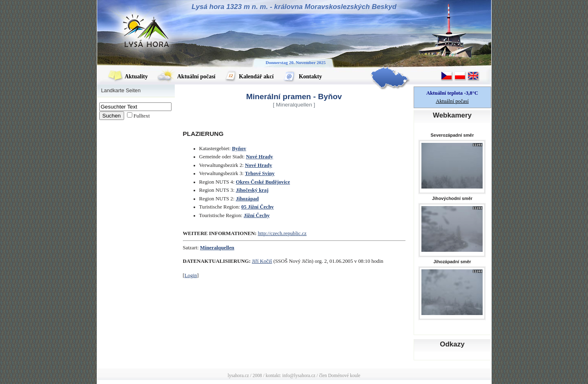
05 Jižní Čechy (258, 207)
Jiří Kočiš (262, 261)
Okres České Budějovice (263, 182)
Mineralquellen (217, 248)
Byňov (239, 149)
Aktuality (128, 77)
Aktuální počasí (186, 77)
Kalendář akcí (249, 77)
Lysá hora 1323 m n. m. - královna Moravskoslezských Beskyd (294, 7)
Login (191, 275)
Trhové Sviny (260, 173)
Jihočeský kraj (252, 190)
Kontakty (302, 77)
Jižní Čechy (257, 215)
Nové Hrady (259, 157)
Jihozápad (247, 199)
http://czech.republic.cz (282, 233)
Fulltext (142, 116)
